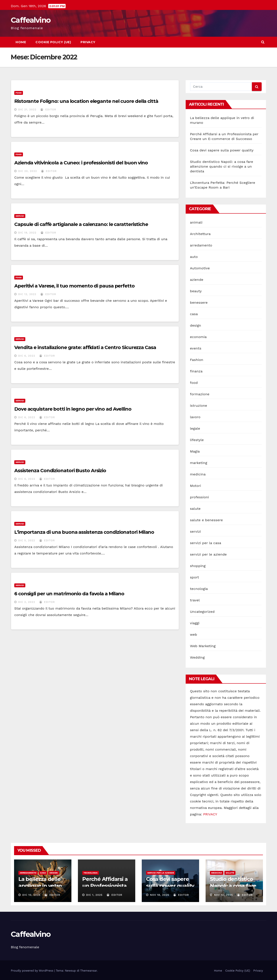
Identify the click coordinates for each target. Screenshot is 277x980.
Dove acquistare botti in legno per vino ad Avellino (73, 409)
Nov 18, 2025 (160, 895)
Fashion (197, 360)
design (196, 325)
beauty (196, 291)
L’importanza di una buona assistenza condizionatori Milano (84, 532)
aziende (197, 280)
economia (198, 337)
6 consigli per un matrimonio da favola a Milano (69, 594)
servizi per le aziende (208, 554)
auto (194, 257)
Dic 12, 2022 (27, 294)
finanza (196, 371)
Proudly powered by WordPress (33, 971)
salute (195, 509)
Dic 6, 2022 (27, 356)
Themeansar (89, 971)
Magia (195, 451)
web (194, 635)
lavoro (195, 417)
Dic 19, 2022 (27, 233)
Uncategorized (202, 612)
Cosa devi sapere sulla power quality (222, 150)
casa (194, 314)
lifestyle (197, 440)
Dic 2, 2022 (27, 602)
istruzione (199, 406)
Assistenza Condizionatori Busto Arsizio (60, 471)
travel (195, 600)
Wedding (197, 657)
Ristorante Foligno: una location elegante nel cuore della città (86, 101)
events (196, 348)
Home (21, 42)
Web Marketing (203, 646)
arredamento (201, 245)
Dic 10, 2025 (31, 895)
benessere (199, 303)
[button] (263, 42)
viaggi (195, 623)
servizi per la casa (206, 543)
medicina (198, 474)
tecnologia (199, 589)
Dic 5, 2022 (27, 540)
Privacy (88, 42)
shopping (198, 566)
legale (195, 428)
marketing (199, 463)
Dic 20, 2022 (28, 171)
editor (48, 110)
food (19, 93)
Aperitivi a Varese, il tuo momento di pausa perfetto (74, 286)
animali (196, 222)
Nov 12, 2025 (223, 895)
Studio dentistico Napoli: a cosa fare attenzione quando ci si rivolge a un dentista (222, 166)
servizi (20, 216)
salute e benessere (206, 520)
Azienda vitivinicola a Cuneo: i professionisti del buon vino (82, 163)
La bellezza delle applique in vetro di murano (40, 886)
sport (195, 577)
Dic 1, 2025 (94, 895)
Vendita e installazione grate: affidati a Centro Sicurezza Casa (85, 347)
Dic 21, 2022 (27, 110)
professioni (200, 497)
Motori (196, 486)
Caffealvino (31, 20)
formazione (200, 394)
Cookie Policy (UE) (53, 42)
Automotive (200, 268)
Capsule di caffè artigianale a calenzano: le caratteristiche (81, 224)
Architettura (200, 234)
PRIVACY (210, 814)
